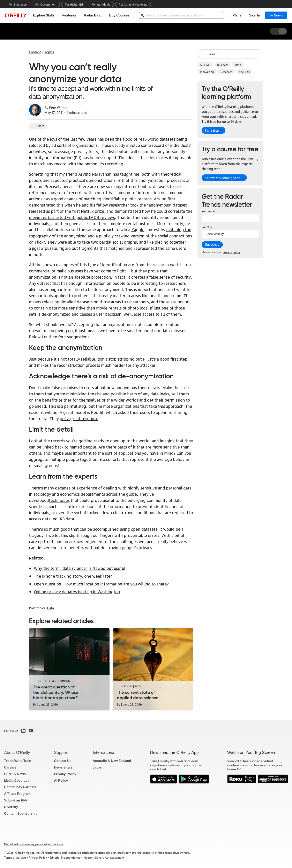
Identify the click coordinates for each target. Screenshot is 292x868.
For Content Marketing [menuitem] (133, 5)
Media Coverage (17, 781)
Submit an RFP (16, 800)
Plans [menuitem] (237, 16)
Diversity (11, 807)
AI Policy (61, 781)
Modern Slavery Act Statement (104, 858)
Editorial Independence (65, 858)
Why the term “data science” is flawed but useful (80, 568)
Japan (97, 767)
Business (223, 64)
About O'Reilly (17, 752)
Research (226, 71)
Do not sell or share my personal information (34, 844)
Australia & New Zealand (112, 761)
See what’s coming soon (223, 178)
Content (35, 52)
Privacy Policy (65, 774)
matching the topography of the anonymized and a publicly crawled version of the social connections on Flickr (111, 236)
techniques (59, 500)
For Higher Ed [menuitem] (74, 5)
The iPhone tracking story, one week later (73, 576)
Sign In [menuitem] (254, 16)
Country (207, 227)
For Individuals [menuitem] (101, 5)
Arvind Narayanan (95, 174)
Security (244, 71)
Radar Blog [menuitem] (93, 16)
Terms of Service (15, 858)
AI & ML (205, 64)
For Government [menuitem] (46, 5)
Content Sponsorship (21, 814)
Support (61, 752)
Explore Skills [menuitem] (44, 16)
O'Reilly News (15, 774)
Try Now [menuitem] (276, 16)
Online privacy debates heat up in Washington (77, 591)
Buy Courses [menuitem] (119, 16)
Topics (49, 52)
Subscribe (212, 245)
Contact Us (63, 761)
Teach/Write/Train (18, 761)
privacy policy (231, 252)
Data (238, 64)
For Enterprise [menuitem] (18, 5)
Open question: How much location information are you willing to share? (101, 584)
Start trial (212, 130)
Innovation (207, 71)
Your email (209, 211)
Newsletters (63, 767)
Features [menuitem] (69, 16)
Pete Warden (59, 107)
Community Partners (20, 787)
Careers (10, 767)
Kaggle (138, 229)
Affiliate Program (17, 794)
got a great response (79, 418)
